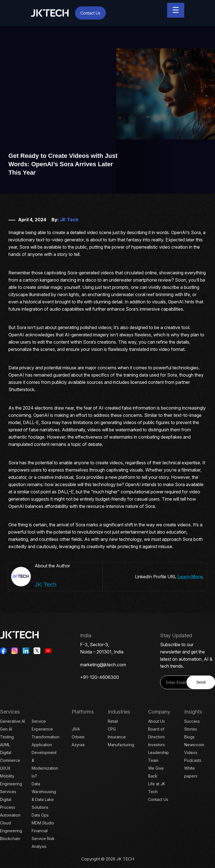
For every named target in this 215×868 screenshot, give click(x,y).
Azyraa (78, 745)
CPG (112, 729)
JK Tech (69, 220)
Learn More (190, 577)
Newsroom (194, 745)
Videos (191, 752)
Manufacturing (121, 745)
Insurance (117, 737)
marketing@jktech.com (103, 665)
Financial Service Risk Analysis (43, 839)
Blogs (189, 737)
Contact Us (90, 13)
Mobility (7, 776)
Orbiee (78, 737)
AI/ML (5, 745)
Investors (156, 745)
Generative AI (12, 721)
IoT (35, 776)
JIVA (76, 729)
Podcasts (193, 760)
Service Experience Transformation (45, 729)
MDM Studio (43, 823)
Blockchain (10, 839)
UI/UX (5, 768)
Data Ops (40, 815)
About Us (156, 721)
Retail (113, 721)
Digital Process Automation (10, 807)
